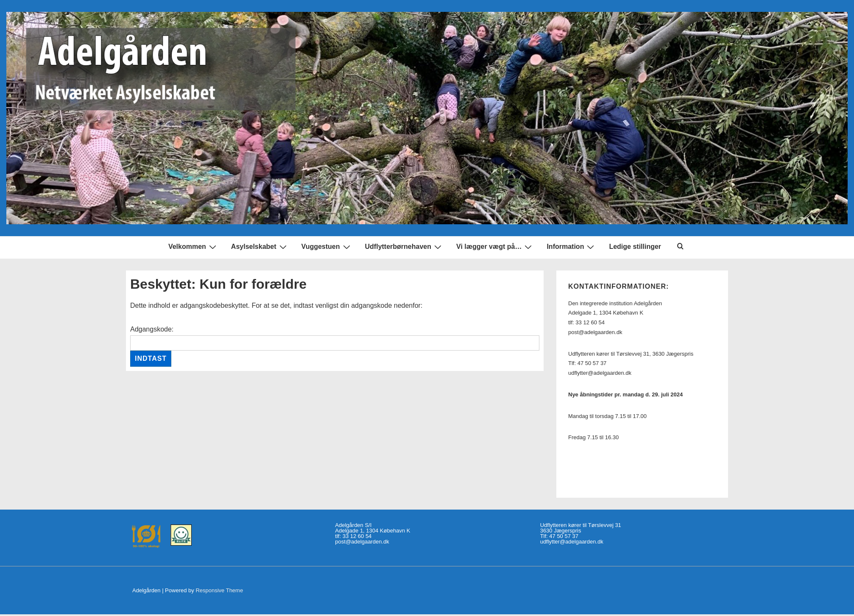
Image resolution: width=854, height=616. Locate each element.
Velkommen (193, 247)
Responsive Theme (219, 590)
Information (571, 247)
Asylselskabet (260, 247)
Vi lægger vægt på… (495, 247)
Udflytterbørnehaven (404, 247)
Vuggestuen (327, 247)
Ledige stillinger (635, 247)
